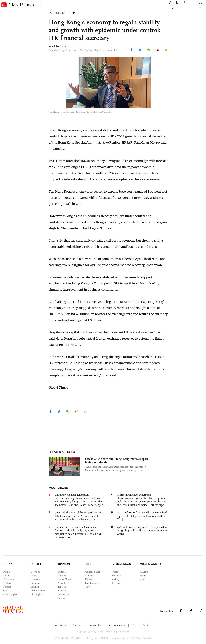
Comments (36, 583)
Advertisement (117, 625)
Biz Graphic (36, 594)
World (143, 576)
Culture (89, 579)
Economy (35, 579)
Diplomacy (9, 579)
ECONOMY (69, 13)
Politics (7, 572)
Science (7, 587)
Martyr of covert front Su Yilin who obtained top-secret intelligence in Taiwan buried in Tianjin (142, 516)
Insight (34, 576)
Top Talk (62, 587)
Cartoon (62, 598)
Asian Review (65, 583)
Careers (77, 625)
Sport (142, 579)
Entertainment (92, 583)
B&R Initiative (38, 590)
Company (35, 587)
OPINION (64, 564)
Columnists (63, 594)
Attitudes (90, 576)
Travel (88, 587)
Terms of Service (142, 625)
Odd (5, 590)
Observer (62, 576)
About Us (60, 625)
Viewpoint (63, 590)
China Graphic (10, 594)
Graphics (117, 576)
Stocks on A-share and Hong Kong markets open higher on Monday (116, 460)
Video (115, 572)
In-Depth (144, 572)
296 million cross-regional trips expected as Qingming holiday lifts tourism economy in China (142, 530)
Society (7, 576)
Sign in (201, 5)
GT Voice (35, 572)
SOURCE (54, 13)
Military (7, 583)
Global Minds (64, 579)
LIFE (88, 564)
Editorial (62, 572)
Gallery (116, 579)
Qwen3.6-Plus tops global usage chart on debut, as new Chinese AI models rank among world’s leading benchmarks (78, 516)
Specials (116, 583)
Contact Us (95, 625)
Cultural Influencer (94, 572)
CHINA (8, 564)
